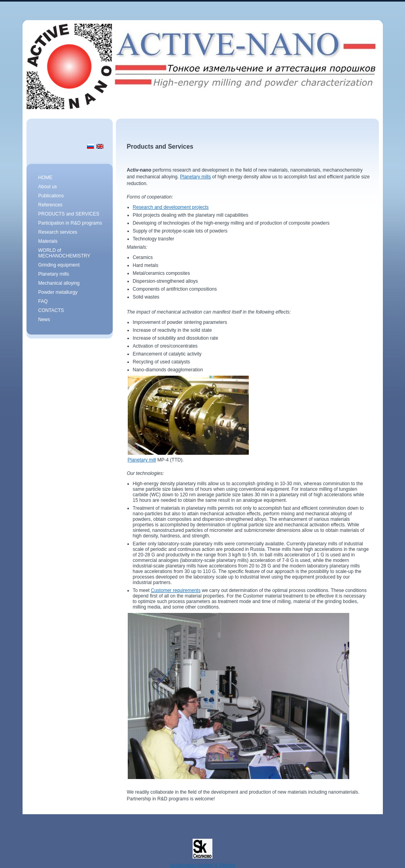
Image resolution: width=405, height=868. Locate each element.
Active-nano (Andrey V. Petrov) (202, 865)
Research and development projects (171, 207)
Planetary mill (142, 460)
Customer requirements (176, 590)
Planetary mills (195, 177)
